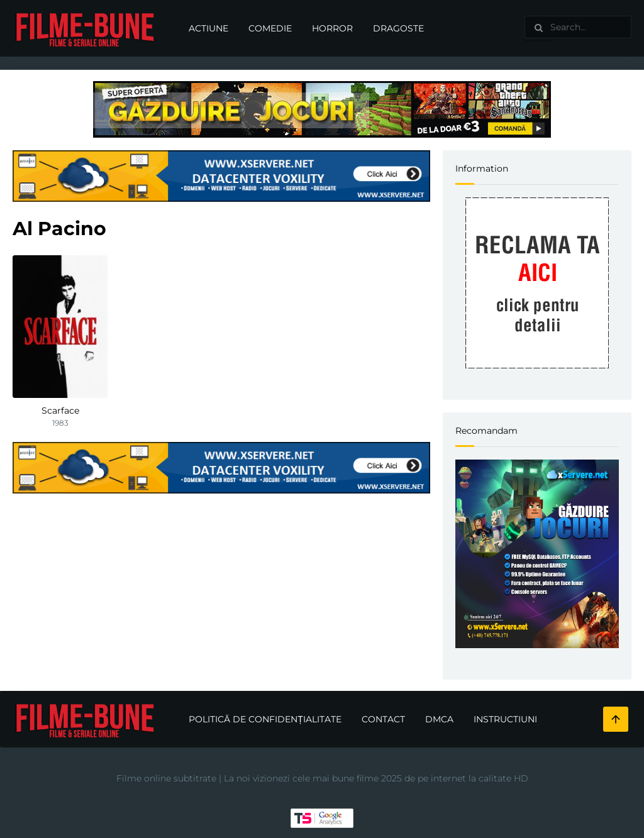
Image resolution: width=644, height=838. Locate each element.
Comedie (270, 28)
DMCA (439, 719)
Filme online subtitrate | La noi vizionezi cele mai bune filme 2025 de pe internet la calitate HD (322, 778)
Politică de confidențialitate (265, 719)
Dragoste (398, 28)
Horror (332, 28)
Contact (383, 719)
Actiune (208, 28)
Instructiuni (505, 719)
